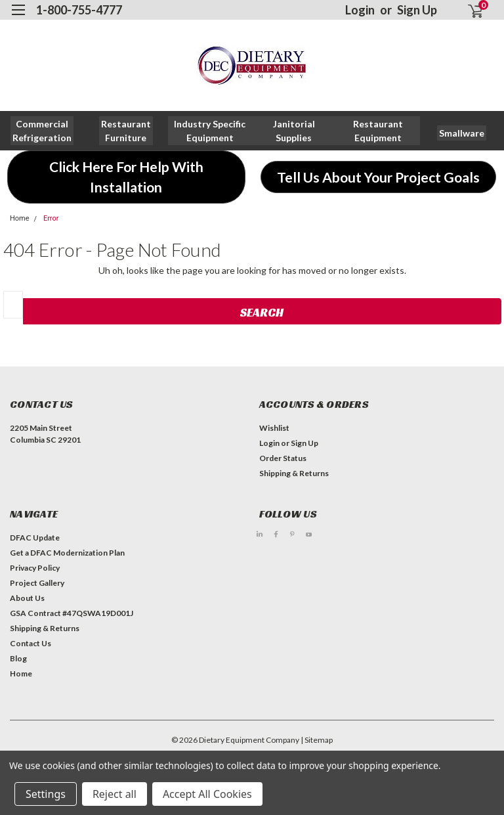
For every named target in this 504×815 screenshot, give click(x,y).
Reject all (115, 794)
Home (20, 218)
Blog (18, 658)
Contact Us (31, 643)
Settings (46, 794)
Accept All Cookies (207, 794)
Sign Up (417, 10)
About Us (27, 598)
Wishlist (274, 428)
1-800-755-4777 (79, 10)
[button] (126, 131)
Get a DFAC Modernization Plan (67, 553)
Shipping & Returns (294, 473)
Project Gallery (37, 583)
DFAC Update (35, 538)
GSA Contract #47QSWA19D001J (72, 613)
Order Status (283, 458)
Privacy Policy (35, 568)
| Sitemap (317, 740)
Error (51, 218)
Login (360, 10)
